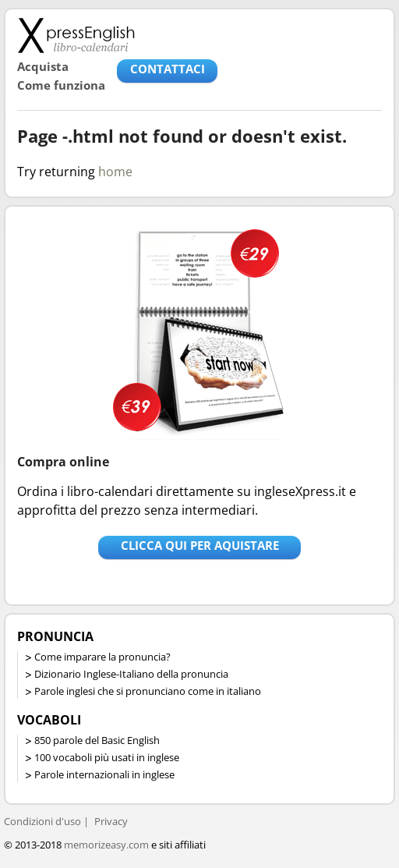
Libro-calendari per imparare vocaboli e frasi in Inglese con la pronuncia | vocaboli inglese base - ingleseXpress (76, 35)
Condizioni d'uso (42, 821)
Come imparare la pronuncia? (102, 657)
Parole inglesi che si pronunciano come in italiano (148, 691)
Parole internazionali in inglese (104, 774)
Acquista (43, 66)
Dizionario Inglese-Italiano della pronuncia (131, 674)
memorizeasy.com (106, 845)
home (115, 172)
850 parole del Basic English (97, 740)
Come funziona (61, 85)
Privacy (111, 821)
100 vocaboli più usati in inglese (107, 757)
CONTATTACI (168, 69)
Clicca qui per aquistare (200, 545)
